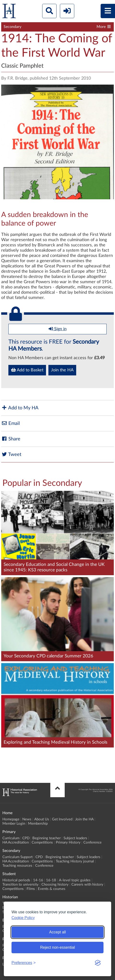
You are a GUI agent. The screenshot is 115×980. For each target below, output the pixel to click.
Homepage (11, 819)
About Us (42, 819)
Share (11, 439)
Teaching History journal (75, 861)
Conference (92, 842)
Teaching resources (17, 866)
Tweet (11, 454)
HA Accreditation (16, 842)
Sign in (58, 329)
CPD (26, 838)
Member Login (14, 824)
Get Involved (62, 819)
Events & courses (52, 889)
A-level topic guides (75, 880)
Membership (38, 824)
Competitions (42, 842)
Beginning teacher (46, 838)
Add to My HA (20, 408)
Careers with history (87, 885)
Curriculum (11, 838)
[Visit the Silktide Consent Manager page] (98, 963)
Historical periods (16, 880)
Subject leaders (75, 838)
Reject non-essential (58, 947)
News (27, 819)
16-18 (51, 880)
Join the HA (62, 370)
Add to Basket (27, 370)
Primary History (68, 842)
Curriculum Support (17, 857)
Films (31, 889)
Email (11, 423)
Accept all (57, 932)
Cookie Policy (23, 918)
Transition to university (20, 885)
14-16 (38, 880)
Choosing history (55, 885)
